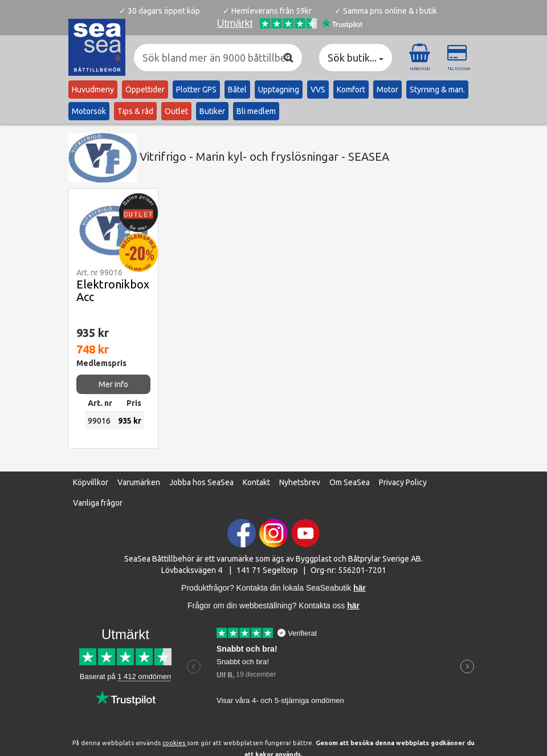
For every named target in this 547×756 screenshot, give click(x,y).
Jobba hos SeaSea (201, 482)
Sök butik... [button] (356, 58)
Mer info (113, 384)
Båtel (237, 90)
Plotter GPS (196, 90)
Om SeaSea (350, 482)
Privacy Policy (403, 482)
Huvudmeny (93, 90)
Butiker (212, 111)
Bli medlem (256, 111)
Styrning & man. (437, 90)
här (353, 605)
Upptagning (279, 90)
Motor (387, 90)
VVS (318, 90)
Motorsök (89, 111)
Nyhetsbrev (300, 482)
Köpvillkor (91, 482)
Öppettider (145, 90)
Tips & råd (135, 111)
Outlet (176, 111)
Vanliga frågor (98, 503)
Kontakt (256, 482)
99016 (99, 421)
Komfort (351, 90)
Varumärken (139, 482)
